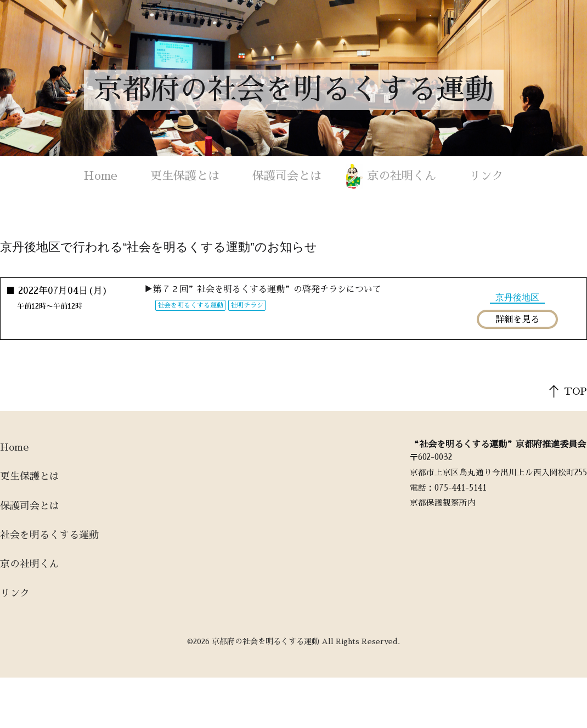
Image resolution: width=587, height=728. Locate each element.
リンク (486, 176)
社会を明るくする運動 (49, 535)
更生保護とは (185, 176)
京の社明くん (402, 176)
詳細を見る (517, 319)
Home (101, 176)
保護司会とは (287, 176)
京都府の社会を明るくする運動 (293, 90)
